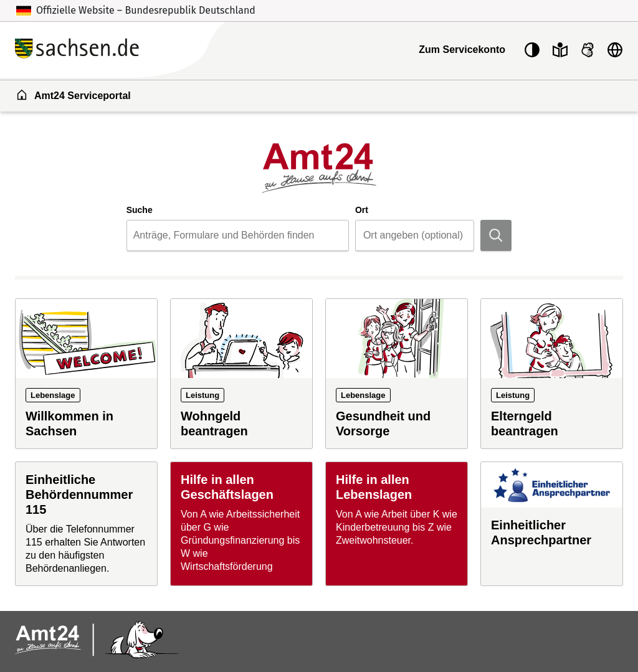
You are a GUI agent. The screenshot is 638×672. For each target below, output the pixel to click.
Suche (140, 210)
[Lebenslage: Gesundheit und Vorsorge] (397, 374)
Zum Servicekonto (462, 50)
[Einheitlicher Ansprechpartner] (552, 523)
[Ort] (426, 235)
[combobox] (238, 235)
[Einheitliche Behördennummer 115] (86, 523)
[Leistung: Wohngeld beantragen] (241, 374)
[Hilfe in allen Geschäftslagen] (241, 523)
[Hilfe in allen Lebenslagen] (397, 523)
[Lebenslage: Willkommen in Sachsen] (86, 374)
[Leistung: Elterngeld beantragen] (552, 374)
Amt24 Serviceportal (73, 95)
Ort (362, 210)
